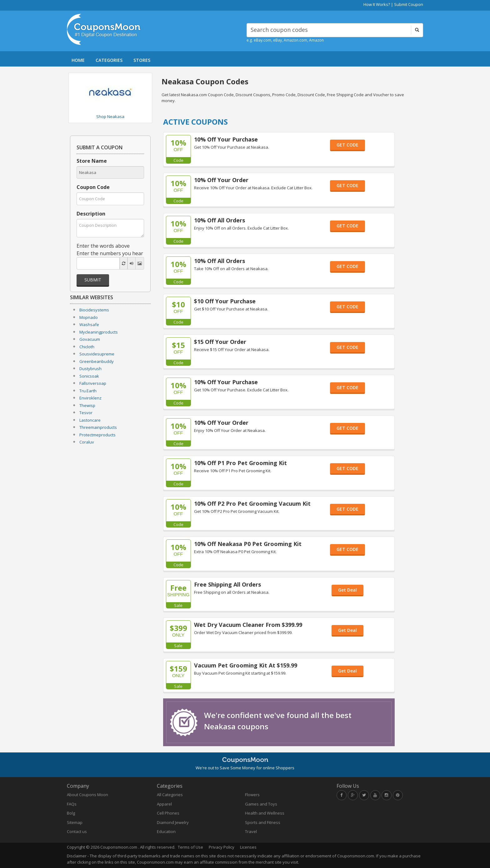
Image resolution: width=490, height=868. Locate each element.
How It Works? (377, 4)
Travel (251, 831)
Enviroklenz (90, 398)
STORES (142, 60)
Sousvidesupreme (97, 354)
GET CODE (347, 145)
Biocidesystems (94, 310)
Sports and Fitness (263, 822)
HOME (78, 60)
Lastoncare (90, 420)
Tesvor (86, 413)
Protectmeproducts (97, 435)
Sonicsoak (89, 376)
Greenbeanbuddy (97, 361)
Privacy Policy (222, 847)
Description (91, 214)
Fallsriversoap (93, 383)
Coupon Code (93, 187)
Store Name (92, 161)
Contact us (77, 831)
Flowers (252, 795)
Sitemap (75, 822)
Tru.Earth (88, 391)
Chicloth (87, 347)
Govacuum (90, 339)
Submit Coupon (409, 4)
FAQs (72, 804)
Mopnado (89, 317)
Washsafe (89, 325)
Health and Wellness (265, 813)
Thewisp (87, 405)
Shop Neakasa (110, 117)
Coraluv (87, 442)
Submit (93, 280)
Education (166, 831)
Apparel (164, 804)
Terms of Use (190, 847)
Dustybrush (90, 369)
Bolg (71, 813)
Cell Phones (168, 813)
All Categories (170, 795)
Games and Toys (261, 804)
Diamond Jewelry (173, 822)
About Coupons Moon (87, 795)
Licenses (248, 847)
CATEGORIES (109, 60)
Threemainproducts (98, 427)
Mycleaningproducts (99, 332)
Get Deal (347, 590)
